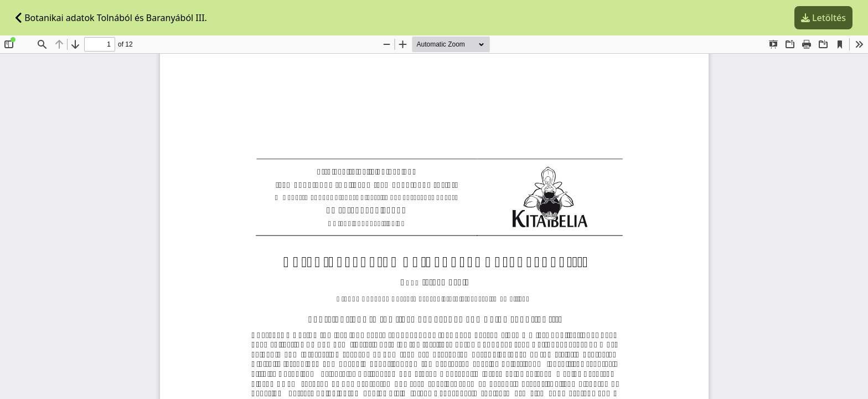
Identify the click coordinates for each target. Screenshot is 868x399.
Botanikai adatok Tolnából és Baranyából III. (111, 18)
